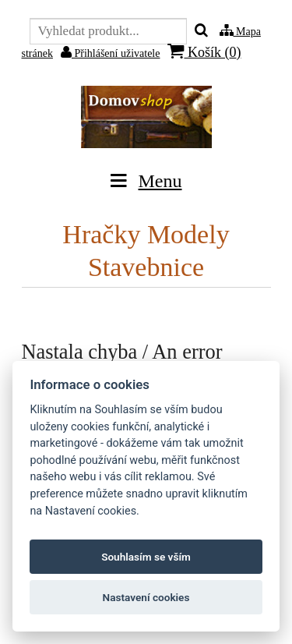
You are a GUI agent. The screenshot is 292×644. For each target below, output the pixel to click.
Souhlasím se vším (146, 557)
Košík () (204, 52)
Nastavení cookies (146, 597)
